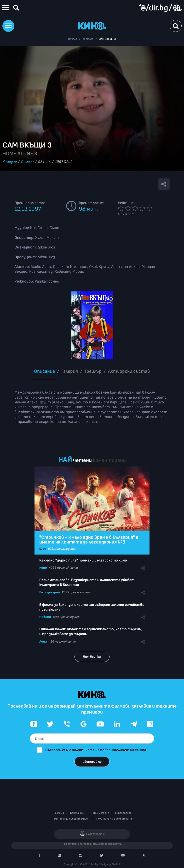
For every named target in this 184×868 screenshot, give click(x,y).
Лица (43, 641)
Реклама (59, 813)
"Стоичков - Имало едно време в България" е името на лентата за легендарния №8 (89, 540)
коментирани (109, 460)
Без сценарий (50, 592)
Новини (45, 617)
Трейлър (93, 371)
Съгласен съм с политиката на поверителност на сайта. (96, 750)
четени (82, 460)
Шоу (43, 549)
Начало (72, 39)
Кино (43, 568)
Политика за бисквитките (114, 819)
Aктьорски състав (129, 371)
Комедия (10, 162)
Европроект (123, 813)
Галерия (70, 371)
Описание (44, 371)
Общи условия (100, 813)
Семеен (27, 162)
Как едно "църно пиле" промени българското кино (83, 560)
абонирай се (92, 762)
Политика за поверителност (71, 819)
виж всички (92, 657)
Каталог (88, 39)
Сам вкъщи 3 (107, 39)
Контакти (77, 813)
